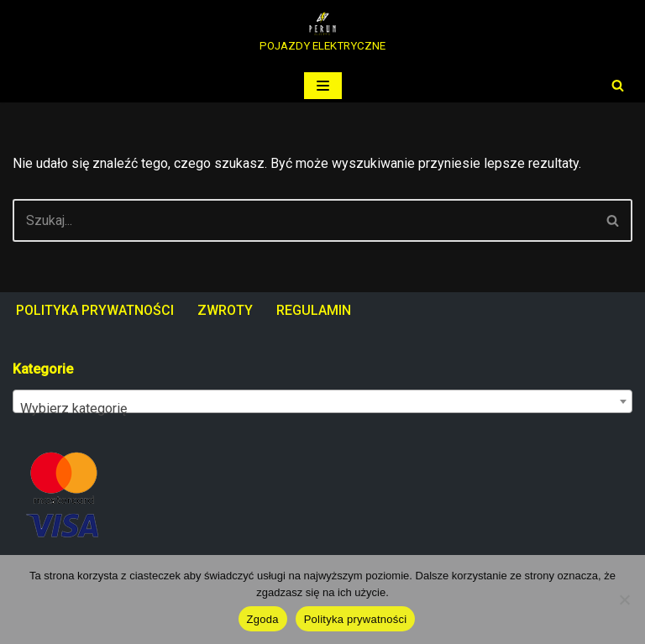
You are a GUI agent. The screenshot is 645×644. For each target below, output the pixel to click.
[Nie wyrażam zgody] (624, 599)
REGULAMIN (314, 310)
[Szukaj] (618, 85)
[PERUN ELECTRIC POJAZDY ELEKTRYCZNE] (322, 34)
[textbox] (322, 409)
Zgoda (263, 619)
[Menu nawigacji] (323, 86)
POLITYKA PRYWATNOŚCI (95, 310)
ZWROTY (225, 310)
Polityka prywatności (356, 619)
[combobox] (322, 401)
